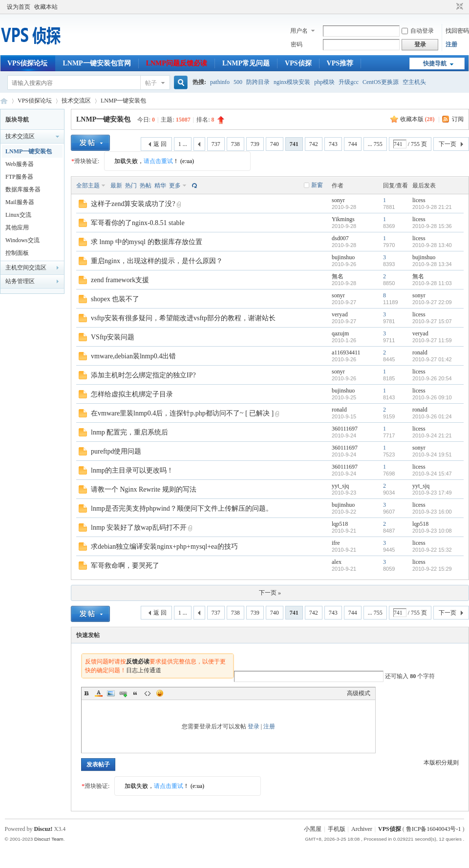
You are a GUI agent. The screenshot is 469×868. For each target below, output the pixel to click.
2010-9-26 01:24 (432, 416)
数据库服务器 (23, 189)
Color (99, 693)
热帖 (146, 186)
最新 (116, 186)
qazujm (340, 333)
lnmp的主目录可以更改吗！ (132, 470)
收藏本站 (46, 7)
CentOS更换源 (381, 82)
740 (275, 144)
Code (148, 693)
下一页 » (270, 593)
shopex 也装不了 (115, 299)
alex (337, 562)
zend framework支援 (120, 280)
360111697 (345, 429)
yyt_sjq (340, 486)
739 (255, 144)
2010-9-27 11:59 (432, 340)
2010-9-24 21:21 (432, 435)
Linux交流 (18, 215)
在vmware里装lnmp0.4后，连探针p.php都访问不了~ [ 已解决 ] (182, 413)
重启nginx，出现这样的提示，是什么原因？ (157, 261)
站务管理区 (20, 281)
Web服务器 (20, 164)
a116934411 (346, 352)
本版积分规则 (441, 763)
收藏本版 (417, 119)
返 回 (160, 144)
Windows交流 (22, 240)
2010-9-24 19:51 (432, 455)
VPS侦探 (298, 63)
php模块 (324, 82)
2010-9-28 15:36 (432, 226)
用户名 (299, 31)
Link (123, 693)
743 (333, 144)
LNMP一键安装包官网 (96, 63)
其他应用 (17, 227)
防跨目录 (258, 82)
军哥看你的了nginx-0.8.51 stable (138, 223)
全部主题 (88, 186)
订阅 (458, 119)
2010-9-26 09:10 (432, 397)
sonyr (338, 200)
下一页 (448, 144)
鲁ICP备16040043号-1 (434, 829)
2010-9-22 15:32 (432, 550)
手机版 (337, 829)
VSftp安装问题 (113, 337)
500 (238, 82)
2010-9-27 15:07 (432, 321)
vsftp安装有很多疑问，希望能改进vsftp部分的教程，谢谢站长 (183, 318)
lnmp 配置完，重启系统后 (129, 432)
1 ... (183, 144)
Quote (135, 693)
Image (111, 693)
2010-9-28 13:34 (432, 264)
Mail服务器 (20, 202)
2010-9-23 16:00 (432, 512)
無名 (338, 276)
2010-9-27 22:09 (432, 302)
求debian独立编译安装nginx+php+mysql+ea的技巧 (164, 547)
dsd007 (340, 238)
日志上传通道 (144, 670)
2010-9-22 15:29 (432, 569)
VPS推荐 (340, 63)
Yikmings (343, 219)
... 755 (375, 144)
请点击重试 (158, 161)
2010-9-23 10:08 (432, 531)
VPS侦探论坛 (27, 63)
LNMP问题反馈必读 (177, 63)
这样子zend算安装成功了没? (133, 204)
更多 (175, 186)
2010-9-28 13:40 (432, 245)
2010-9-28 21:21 (432, 207)
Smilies (160, 693)
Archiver (362, 829)
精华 (160, 186)
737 (216, 144)
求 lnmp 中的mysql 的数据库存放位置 (147, 242)
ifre (336, 543)
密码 (297, 44)
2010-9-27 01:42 (432, 359)
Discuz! (43, 829)
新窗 (317, 185)
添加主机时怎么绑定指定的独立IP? (143, 375)
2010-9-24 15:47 (432, 474)
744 (353, 144)
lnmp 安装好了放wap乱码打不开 (139, 527)
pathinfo (220, 82)
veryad (340, 314)
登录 (254, 726)
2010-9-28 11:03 (432, 283)
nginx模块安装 (292, 82)
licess (419, 200)
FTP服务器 (19, 177)
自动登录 (418, 31)
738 (235, 144)
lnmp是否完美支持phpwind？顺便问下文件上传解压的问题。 (182, 508)
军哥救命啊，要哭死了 (125, 566)
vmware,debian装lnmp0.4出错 (133, 356)
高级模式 (359, 693)
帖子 (151, 83)
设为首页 (19, 7)
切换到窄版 (458, 7)
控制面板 (17, 253)
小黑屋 (313, 829)
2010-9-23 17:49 (432, 493)
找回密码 (457, 31)
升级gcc (349, 82)
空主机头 (414, 82)
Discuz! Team (49, 839)
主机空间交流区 (26, 268)
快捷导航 (435, 63)
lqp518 (340, 524)
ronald (420, 352)
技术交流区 (76, 101)
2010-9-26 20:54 (432, 378)
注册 (451, 44)
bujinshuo (343, 257)
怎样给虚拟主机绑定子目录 (132, 394)
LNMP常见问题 (246, 63)
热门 (131, 186)
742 (314, 144)
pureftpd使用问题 (116, 451)
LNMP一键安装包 (123, 101)
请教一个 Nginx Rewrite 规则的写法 (144, 489)
